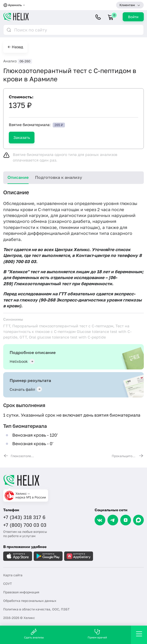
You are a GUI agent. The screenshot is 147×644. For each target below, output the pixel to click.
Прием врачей (97, 634)
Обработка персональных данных (30, 601)
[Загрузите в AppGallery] (79, 556)
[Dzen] (126, 520)
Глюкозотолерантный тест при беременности (63, 284)
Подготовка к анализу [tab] (59, 177)
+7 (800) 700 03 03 (25, 525)
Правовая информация (21, 592)
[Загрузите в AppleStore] (18, 556)
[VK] (100, 520)
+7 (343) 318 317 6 (24, 517)
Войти (133, 17)
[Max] (138, 520)
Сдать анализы (34, 634)
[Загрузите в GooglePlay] (48, 556)
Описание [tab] (18, 177)
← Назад (15, 47)
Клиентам (127, 5)
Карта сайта (13, 575)
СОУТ (7, 584)
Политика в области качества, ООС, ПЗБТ (36, 609)
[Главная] (73, 481)
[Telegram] (113, 520)
